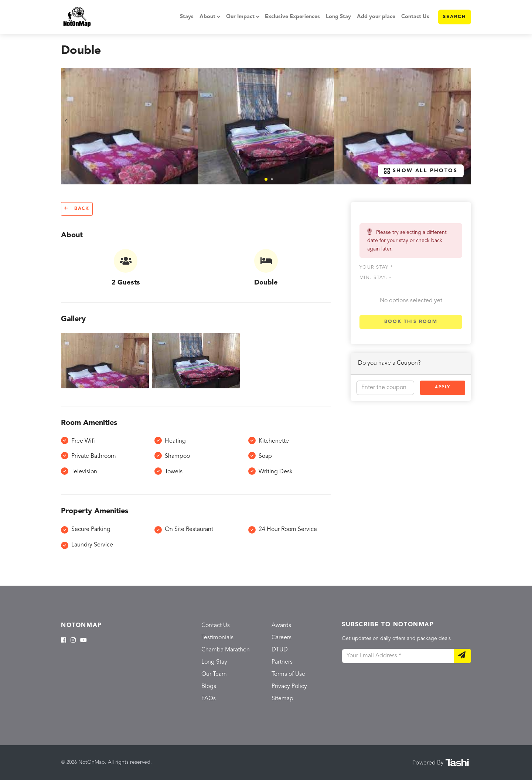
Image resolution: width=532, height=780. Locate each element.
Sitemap (282, 699)
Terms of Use (288, 674)
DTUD (280, 650)
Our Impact (240, 17)
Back (77, 209)
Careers (282, 638)
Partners (282, 662)
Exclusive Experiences (292, 17)
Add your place (376, 17)
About (207, 17)
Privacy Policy (289, 687)
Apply (443, 387)
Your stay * (376, 267)
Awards (281, 626)
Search (455, 17)
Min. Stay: (375, 278)
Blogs (209, 687)
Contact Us (415, 17)
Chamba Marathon (226, 650)
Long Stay (338, 17)
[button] (266, 179)
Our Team (214, 674)
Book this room (411, 322)
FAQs (209, 699)
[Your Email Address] (398, 656)
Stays (187, 17)
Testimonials (217, 638)
